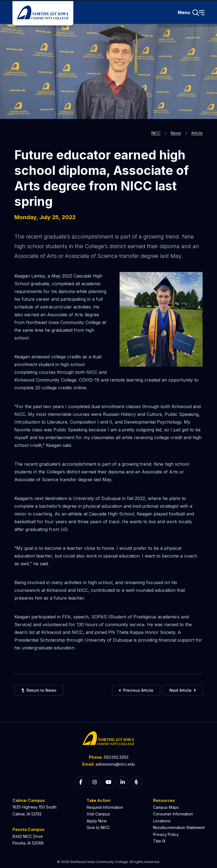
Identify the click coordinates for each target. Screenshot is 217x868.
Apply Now (97, 821)
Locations (162, 821)
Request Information (105, 807)
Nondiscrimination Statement (179, 827)
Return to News (39, 690)
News (176, 133)
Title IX (159, 841)
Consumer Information (173, 814)
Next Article (183, 690)
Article (197, 133)
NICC (156, 133)
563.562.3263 (116, 757)
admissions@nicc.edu (115, 764)
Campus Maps (166, 807)
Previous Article (136, 690)
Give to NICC (98, 827)
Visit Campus (98, 814)
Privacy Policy (166, 834)
